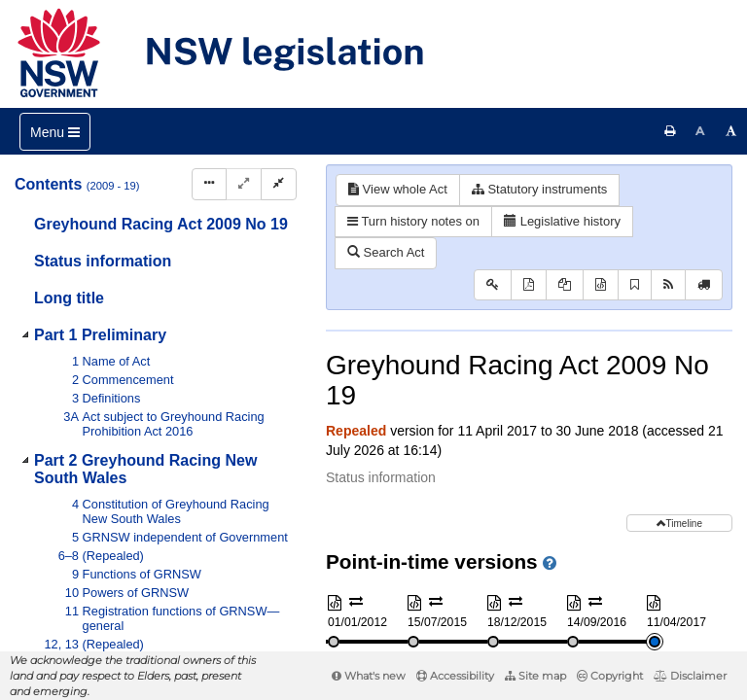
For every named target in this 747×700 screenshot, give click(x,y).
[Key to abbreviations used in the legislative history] (493, 285)
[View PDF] (529, 285)
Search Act (386, 252)
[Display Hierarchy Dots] (209, 184)
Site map (535, 676)
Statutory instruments (539, 189)
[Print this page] (670, 131)
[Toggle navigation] (55, 132)
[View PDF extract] (565, 285)
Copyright (610, 676)
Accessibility (455, 676)
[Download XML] (601, 285)
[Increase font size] (731, 131)
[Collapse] (279, 184)
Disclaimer (690, 676)
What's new (369, 676)
